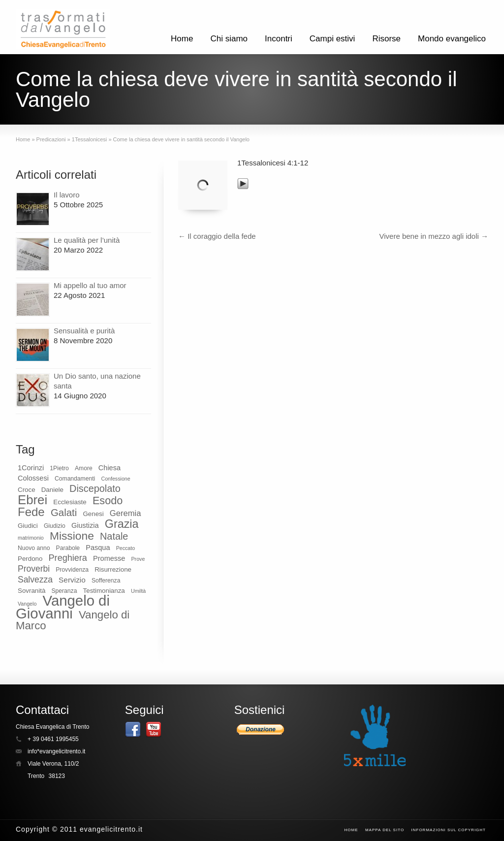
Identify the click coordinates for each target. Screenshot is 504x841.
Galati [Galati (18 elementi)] (64, 512)
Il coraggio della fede (217, 236)
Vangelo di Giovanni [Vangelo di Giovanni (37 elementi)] (63, 607)
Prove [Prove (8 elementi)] (138, 559)
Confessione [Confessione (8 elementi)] (115, 479)
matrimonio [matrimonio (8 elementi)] (31, 538)
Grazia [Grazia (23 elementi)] (122, 524)
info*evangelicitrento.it (56, 751)
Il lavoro (67, 195)
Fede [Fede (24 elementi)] (31, 512)
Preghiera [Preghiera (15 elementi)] (68, 558)
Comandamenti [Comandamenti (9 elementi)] (75, 479)
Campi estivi (332, 39)
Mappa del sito (385, 830)
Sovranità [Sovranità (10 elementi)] (31, 591)
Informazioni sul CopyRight (449, 830)
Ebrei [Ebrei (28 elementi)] (32, 500)
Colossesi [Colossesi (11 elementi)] (33, 478)
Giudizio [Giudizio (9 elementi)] (55, 526)
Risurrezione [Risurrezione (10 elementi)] (113, 569)
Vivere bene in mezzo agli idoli (434, 236)
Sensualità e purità (84, 331)
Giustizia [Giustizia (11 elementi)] (85, 525)
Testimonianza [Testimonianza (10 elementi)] (104, 591)
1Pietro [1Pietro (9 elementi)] (59, 468)
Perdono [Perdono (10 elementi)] (30, 559)
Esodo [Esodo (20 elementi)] (108, 501)
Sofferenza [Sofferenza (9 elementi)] (106, 581)
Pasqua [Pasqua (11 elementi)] (98, 548)
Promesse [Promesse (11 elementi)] (109, 558)
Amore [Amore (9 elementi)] (84, 468)
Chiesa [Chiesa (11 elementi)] (110, 468)
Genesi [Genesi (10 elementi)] (93, 514)
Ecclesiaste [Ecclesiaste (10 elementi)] (70, 502)
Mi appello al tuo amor (90, 285)
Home (182, 39)
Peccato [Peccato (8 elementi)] (126, 548)
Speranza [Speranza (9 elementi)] (64, 591)
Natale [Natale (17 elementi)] (114, 536)
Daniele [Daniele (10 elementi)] (52, 490)
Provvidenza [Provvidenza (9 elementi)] (72, 570)
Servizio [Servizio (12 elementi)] (72, 580)
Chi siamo (229, 39)
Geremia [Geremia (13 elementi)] (126, 513)
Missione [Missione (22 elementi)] (72, 536)
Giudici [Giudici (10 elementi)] (28, 526)
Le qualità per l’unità (87, 240)
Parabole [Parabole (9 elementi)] (68, 548)
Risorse (386, 39)
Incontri (279, 39)
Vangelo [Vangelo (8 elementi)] (27, 604)
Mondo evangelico (452, 39)
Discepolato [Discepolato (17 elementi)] (95, 488)
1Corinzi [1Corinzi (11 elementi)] (31, 468)
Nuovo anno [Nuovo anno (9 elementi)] (34, 548)
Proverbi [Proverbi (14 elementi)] (34, 569)
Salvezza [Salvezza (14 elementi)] (35, 580)
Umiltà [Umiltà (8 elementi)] (138, 591)
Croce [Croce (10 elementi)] (27, 490)
